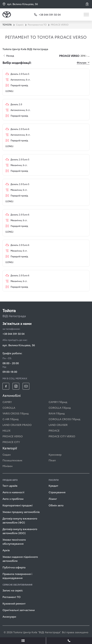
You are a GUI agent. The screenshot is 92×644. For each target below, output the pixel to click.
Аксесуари (9, 616)
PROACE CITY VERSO (62, 436)
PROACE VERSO (13, 436)
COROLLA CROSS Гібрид (64, 419)
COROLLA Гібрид (60, 407)
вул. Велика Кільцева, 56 (20, 4)
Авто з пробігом (13, 499)
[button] (88, 4)
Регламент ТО (12, 597)
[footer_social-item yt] (26, 386)
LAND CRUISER (58, 425)
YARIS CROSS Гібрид (16, 413)
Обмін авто (56, 505)
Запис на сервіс (13, 590)
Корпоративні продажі (18, 505)
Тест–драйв (10, 485)
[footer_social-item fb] (6, 386)
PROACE (54, 430)
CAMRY (7, 402)
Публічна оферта (14, 567)
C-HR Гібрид (11, 419)
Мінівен (8, 466)
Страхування (57, 492)
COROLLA (9, 407)
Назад (9, 55)
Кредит (53, 485)
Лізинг (53, 499)
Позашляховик (12, 460)
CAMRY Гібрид (58, 402)
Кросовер (55, 454)
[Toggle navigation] (87, 15)
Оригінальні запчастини (19, 610)
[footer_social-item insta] (16, 386)
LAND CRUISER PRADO (17, 425)
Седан (7, 454)
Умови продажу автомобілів (21, 512)
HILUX (7, 430)
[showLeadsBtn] (23, 641)
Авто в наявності (13, 492)
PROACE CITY (11, 442)
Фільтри (83, 63)
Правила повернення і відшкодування (17, 576)
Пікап (52, 460)
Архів (6, 550)
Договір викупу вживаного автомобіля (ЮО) (20, 531)
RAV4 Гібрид (57, 413)
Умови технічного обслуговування (14, 541)
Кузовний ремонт (14, 603)
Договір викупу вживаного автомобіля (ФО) (20, 520)
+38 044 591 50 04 (13, 334)
